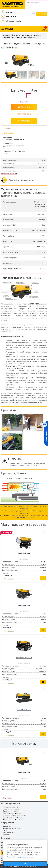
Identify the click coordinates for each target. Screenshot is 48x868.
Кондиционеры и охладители (12, 817)
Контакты (6, 834)
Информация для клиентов (12, 828)
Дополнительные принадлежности (14, 819)
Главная (6, 35)
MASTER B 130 (24, 772)
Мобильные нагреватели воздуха (21, 35)
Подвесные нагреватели (11, 811)
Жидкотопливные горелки (11, 809)
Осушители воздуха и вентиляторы (14, 815)
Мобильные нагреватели (11, 807)
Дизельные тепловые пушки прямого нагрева (22, 36)
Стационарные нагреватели (12, 813)
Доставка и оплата (9, 832)
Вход (33, 14)
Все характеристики (9, 174)
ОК (25, 864)
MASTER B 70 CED (24, 710)
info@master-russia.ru (13, 21)
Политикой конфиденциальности (20, 857)
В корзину (25, 107)
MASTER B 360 (24, 553)
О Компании (7, 826)
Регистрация (42, 14)
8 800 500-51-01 (11, 12)
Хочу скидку (24, 121)
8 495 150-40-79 (11, 17)
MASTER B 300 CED (24, 658)
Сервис (5, 830)
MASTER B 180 (24, 606)
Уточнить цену (24, 114)
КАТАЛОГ (9, 29)
